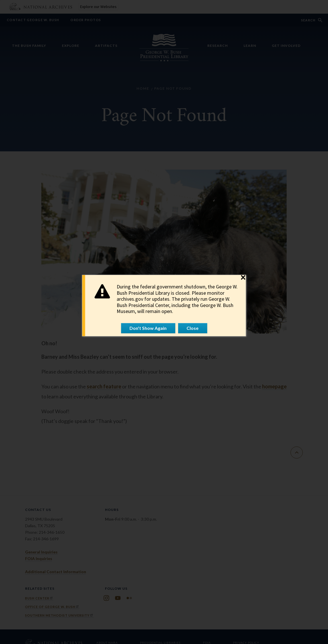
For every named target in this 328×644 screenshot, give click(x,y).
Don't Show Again (148, 328)
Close (193, 328)
